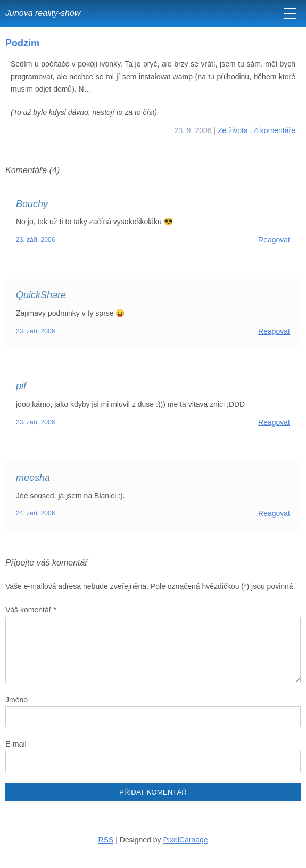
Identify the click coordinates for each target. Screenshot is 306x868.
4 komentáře (275, 130)
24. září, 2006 (35, 513)
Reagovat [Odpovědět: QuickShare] (274, 331)
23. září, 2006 (35, 240)
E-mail (16, 744)
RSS (106, 840)
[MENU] (290, 13)
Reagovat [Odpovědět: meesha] (274, 513)
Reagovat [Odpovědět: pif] (274, 422)
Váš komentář (31, 610)
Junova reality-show (43, 13)
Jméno (16, 700)
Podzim (22, 43)
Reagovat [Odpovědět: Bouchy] (274, 240)
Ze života (233, 130)
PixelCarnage (185, 840)
